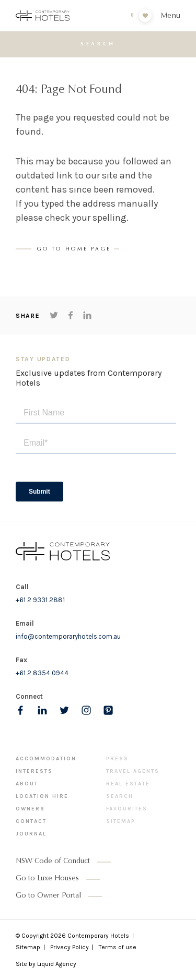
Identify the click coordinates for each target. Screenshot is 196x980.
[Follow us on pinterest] (108, 710)
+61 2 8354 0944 (42, 673)
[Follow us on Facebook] (20, 710)
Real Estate (128, 784)
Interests (34, 771)
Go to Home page (74, 249)
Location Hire (42, 796)
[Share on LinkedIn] (87, 315)
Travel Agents (133, 771)
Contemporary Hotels (98, 936)
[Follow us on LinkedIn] (42, 710)
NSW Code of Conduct (53, 862)
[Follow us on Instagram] (86, 710)
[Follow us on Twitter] (64, 710)
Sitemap (121, 821)
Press (117, 759)
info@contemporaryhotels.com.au (68, 636)
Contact (31, 821)
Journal (31, 834)
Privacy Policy (70, 947)
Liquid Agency (57, 964)
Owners (30, 809)
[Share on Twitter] (54, 315)
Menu (170, 16)
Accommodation (46, 759)
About (27, 784)
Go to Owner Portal (48, 896)
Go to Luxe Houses (47, 879)
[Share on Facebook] (71, 315)
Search (120, 796)
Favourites (127, 809)
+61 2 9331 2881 (40, 600)
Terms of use (118, 947)
